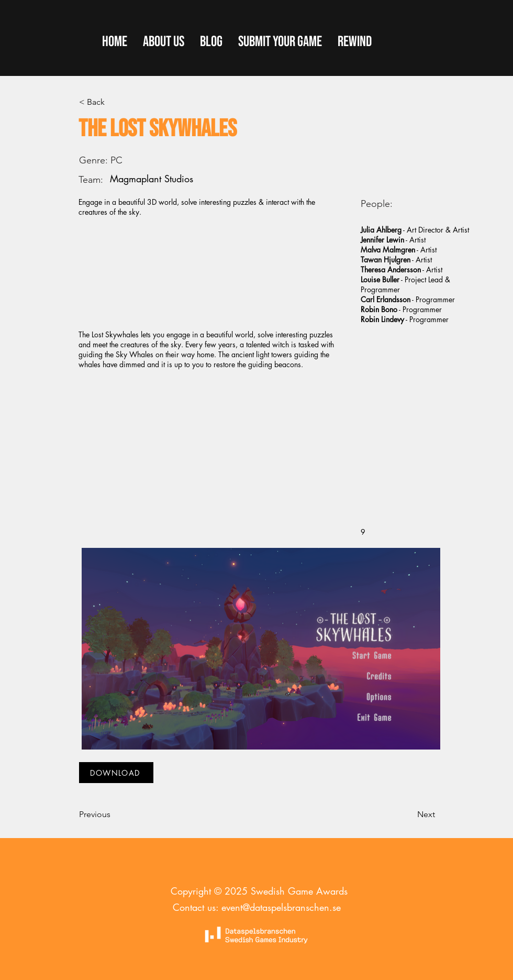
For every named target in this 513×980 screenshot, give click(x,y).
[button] (280, 42)
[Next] (409, 814)
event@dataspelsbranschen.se (281, 907)
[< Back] (114, 102)
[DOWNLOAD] (116, 773)
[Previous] (114, 814)
